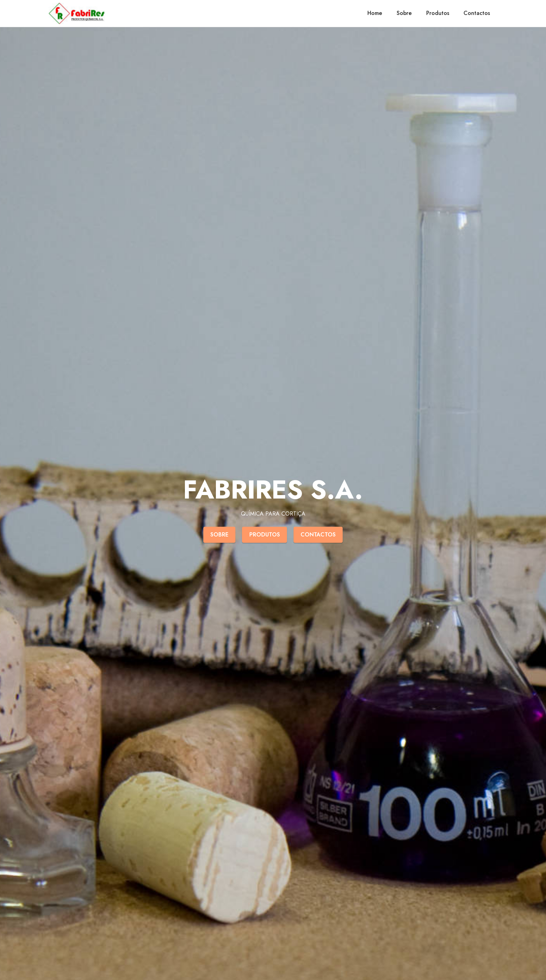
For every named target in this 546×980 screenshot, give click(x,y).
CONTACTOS (318, 535)
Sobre (404, 13)
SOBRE (219, 535)
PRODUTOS (265, 535)
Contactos (477, 13)
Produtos (438, 13)
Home (375, 13)
